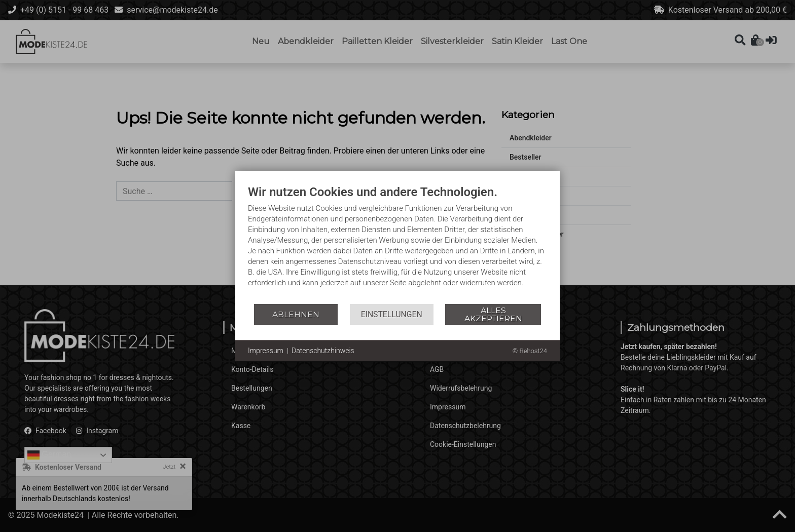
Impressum (266, 351)
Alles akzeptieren (493, 314)
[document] (397, 244)
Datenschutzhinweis (323, 351)
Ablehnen (296, 314)
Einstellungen (392, 314)
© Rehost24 (530, 351)
